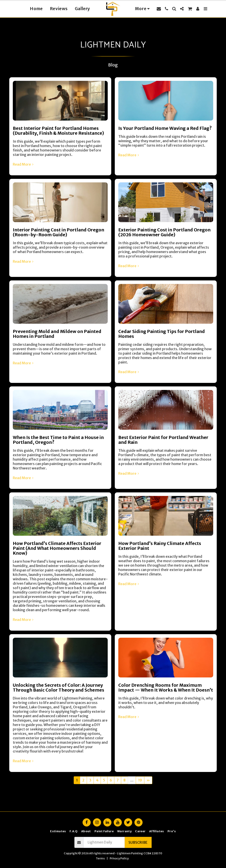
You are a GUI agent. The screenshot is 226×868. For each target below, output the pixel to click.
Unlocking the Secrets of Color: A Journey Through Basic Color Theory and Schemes (58, 687)
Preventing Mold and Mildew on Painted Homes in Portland (57, 334)
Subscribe (138, 842)
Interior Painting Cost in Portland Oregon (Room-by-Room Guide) (58, 232)
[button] (159, 9)
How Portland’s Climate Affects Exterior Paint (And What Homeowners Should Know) (57, 548)
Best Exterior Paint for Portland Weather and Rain (163, 440)
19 (140, 780)
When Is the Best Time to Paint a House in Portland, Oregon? (58, 440)
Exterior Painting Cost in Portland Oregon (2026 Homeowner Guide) (164, 232)
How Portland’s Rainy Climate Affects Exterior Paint (160, 546)
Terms (100, 858)
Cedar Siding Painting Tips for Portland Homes (162, 334)
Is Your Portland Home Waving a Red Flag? (165, 128)
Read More (24, 164)
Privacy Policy (119, 858)
